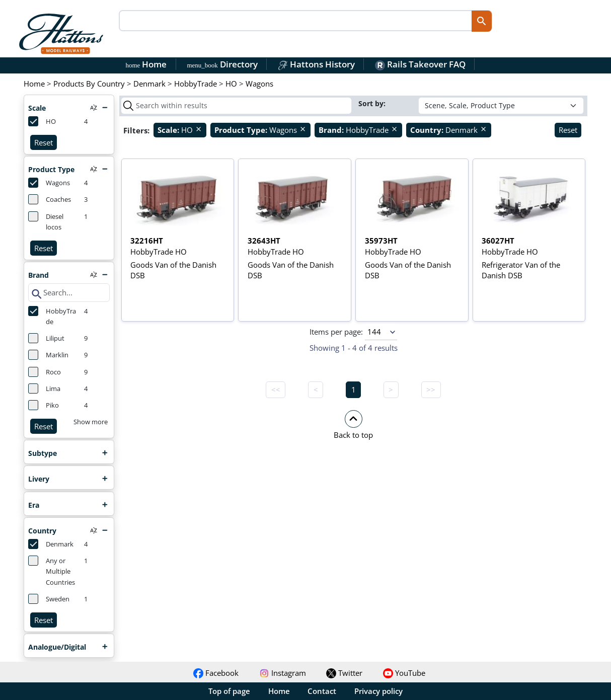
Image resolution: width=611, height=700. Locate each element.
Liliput (46, 338)
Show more (91, 422)
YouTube (404, 673)
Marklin (48, 355)
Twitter (344, 673)
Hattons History (316, 64)
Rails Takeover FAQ (420, 64)
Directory (222, 64)
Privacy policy (378, 691)
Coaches (50, 199)
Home (146, 64)
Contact (322, 691)
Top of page (229, 691)
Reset (44, 142)
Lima (44, 388)
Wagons (49, 183)
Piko (44, 405)
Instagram (283, 673)
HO (42, 121)
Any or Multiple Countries (52, 571)
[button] (353, 424)
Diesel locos (46, 221)
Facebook (216, 673)
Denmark (51, 544)
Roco (45, 372)
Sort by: (373, 103)
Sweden (49, 599)
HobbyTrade (52, 316)
